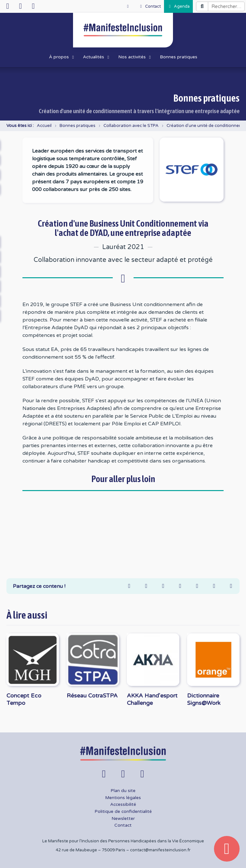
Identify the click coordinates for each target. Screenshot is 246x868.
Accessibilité (123, 805)
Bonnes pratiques (78, 126)
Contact (123, 825)
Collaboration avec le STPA (131, 126)
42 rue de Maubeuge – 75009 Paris (90, 850)
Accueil (44, 126)
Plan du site (123, 791)
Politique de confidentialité (123, 812)
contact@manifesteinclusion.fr (160, 850)
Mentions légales (123, 798)
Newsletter (123, 819)
